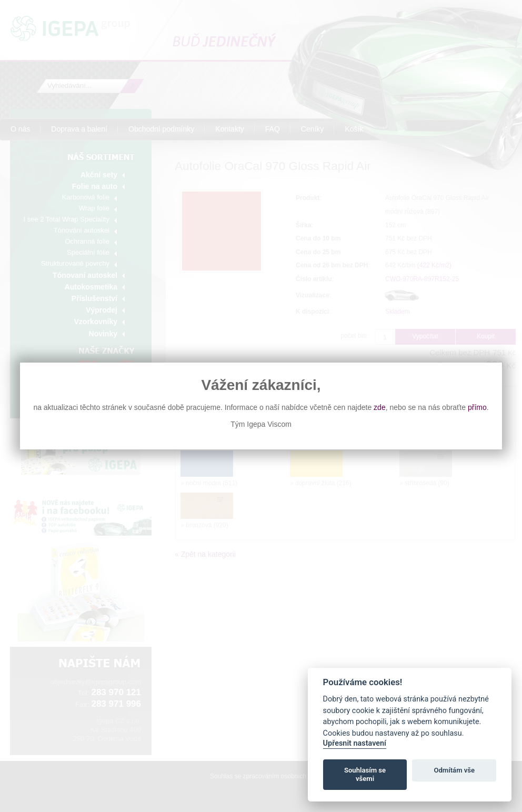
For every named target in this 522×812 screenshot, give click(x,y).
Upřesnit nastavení (355, 743)
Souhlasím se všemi (365, 774)
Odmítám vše (454, 770)
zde (380, 407)
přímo (477, 407)
